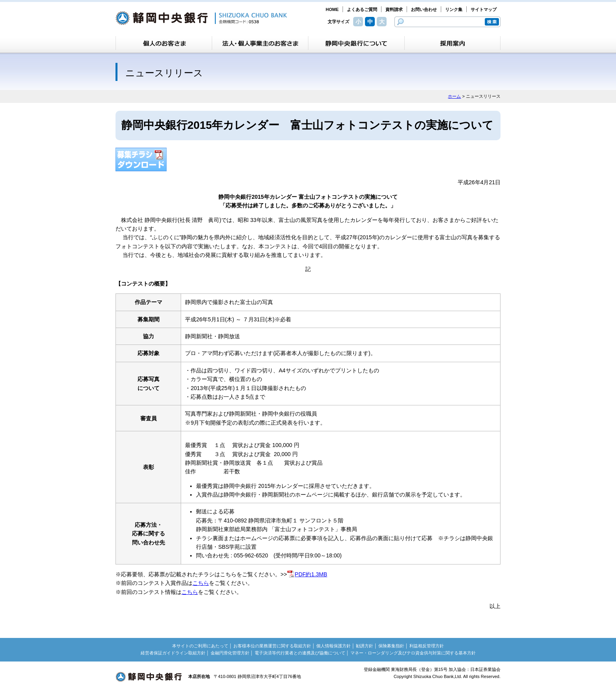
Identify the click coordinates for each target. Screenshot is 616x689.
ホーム (454, 96)
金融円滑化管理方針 (230, 653)
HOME (332, 9)
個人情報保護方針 (334, 646)
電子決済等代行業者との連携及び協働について (300, 653)
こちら (201, 583)
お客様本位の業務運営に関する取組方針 (272, 646)
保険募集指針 (391, 646)
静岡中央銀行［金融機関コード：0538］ (201, 18)
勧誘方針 (365, 646)
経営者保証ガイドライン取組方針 (173, 653)
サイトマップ (484, 9)
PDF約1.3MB (307, 574)
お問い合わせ (424, 9)
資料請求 (394, 9)
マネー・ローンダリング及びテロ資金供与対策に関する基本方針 (413, 653)
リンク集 (454, 9)
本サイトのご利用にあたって (200, 646)
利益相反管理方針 (427, 646)
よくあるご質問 (362, 9)
